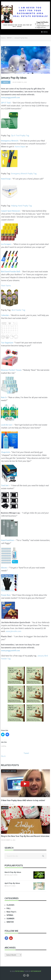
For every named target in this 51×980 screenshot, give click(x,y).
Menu (46, 32)
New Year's (11, 912)
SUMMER (10, 919)
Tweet (26, 753)
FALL (9, 908)
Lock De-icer (6, 425)
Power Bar (5, 595)
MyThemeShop (36, 971)
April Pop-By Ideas (12, 883)
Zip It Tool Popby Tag (20, 135)
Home (3, 38)
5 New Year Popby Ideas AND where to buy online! (23, 800)
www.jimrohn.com (14, 631)
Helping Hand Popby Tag (21, 206)
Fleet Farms (6, 286)
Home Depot (20, 147)
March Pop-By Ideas (13, 872)
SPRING (10, 915)
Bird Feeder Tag (18, 310)
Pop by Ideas (19, 971)
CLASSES (10, 905)
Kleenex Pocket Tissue (11, 370)
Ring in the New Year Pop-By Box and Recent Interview (25, 836)
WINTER (9, 38)
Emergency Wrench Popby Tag (24, 173)
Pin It (3, 756)
